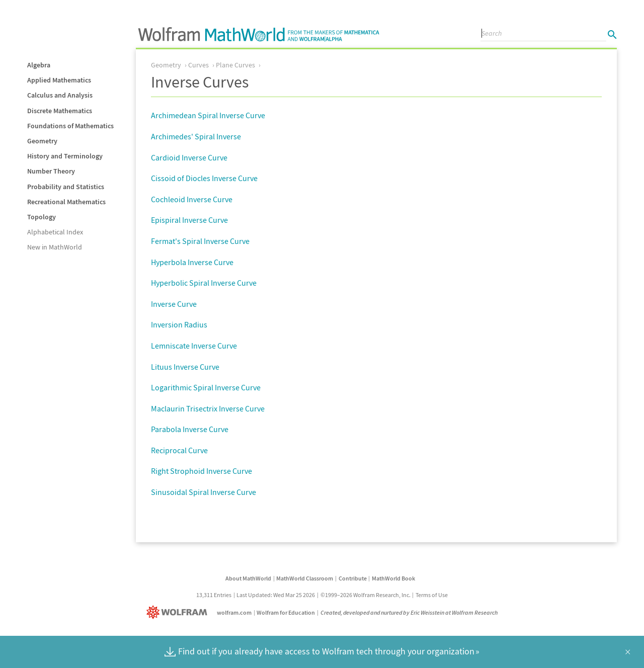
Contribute (353, 578)
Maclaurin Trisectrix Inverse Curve (208, 408)
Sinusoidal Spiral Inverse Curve (204, 492)
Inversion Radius (179, 324)
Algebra (39, 65)
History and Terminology (65, 156)
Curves (198, 65)
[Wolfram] (179, 612)
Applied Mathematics (59, 80)
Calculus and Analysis (60, 95)
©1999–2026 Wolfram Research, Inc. (366, 595)
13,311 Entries (214, 595)
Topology (42, 217)
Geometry (42, 141)
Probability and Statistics (66, 187)
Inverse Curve (174, 304)
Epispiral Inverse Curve (189, 220)
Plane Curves (235, 65)
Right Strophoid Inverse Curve (202, 471)
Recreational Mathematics (66, 202)
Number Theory (51, 171)
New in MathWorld (55, 247)
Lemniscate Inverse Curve (194, 346)
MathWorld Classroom (305, 578)
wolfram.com (234, 612)
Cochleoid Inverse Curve (192, 199)
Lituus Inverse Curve (185, 367)
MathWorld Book (393, 578)
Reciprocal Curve (179, 450)
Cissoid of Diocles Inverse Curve (204, 178)
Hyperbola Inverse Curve (192, 262)
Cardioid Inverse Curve (189, 157)
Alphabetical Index (55, 232)
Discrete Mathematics (60, 111)
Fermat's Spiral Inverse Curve (200, 241)
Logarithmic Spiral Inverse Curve (206, 387)
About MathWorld (248, 578)
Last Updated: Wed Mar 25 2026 (276, 595)
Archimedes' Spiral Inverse (196, 136)
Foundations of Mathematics (70, 126)
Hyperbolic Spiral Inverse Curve (204, 283)
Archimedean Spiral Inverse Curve (208, 115)
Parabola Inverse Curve (190, 429)
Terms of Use (432, 595)
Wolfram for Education (286, 612)
